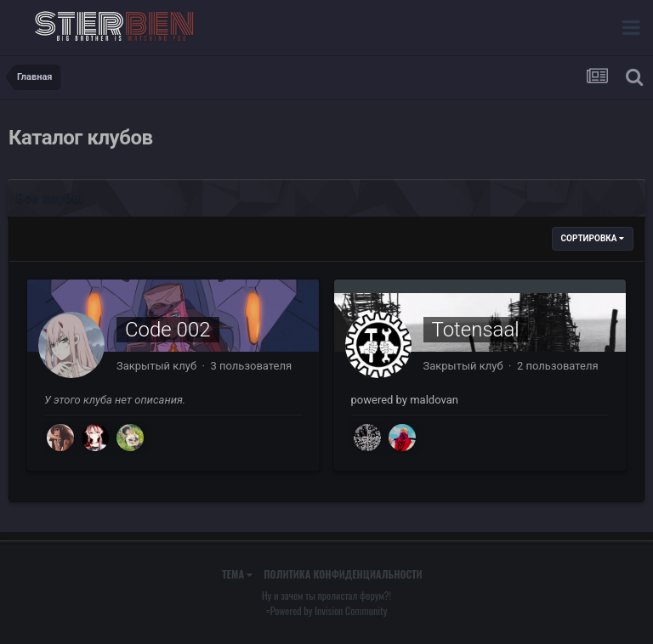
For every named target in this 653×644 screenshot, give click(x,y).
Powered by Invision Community (329, 610)
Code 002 (168, 330)
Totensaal (476, 330)
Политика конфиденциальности (343, 574)
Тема (237, 574)
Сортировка (593, 238)
